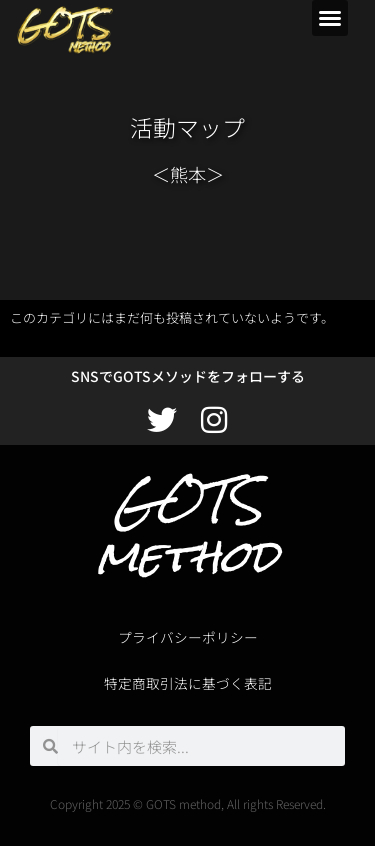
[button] (330, 18)
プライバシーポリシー (188, 637)
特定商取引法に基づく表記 (188, 683)
